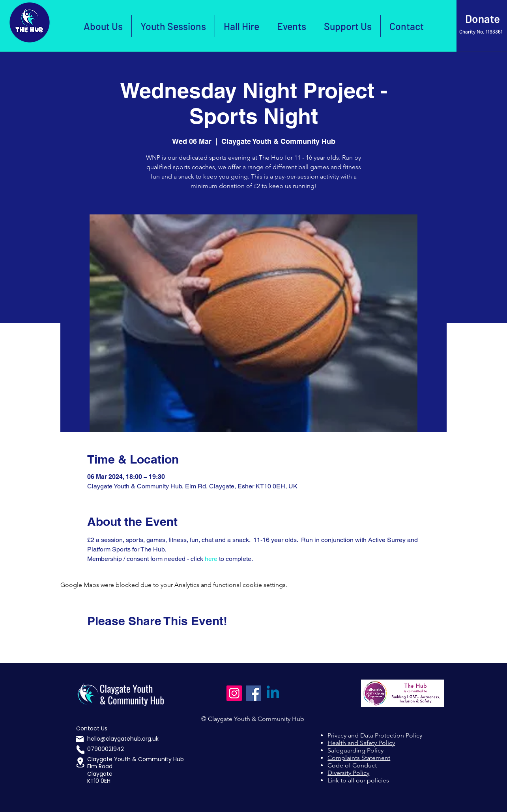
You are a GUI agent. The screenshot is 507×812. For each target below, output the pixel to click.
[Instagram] (234, 693)
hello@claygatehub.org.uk (123, 739)
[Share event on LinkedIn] (130, 642)
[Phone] (80, 750)
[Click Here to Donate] (482, 19)
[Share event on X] (110, 642)
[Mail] (80, 739)
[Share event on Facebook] (91, 642)
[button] (80, 762)
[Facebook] (253, 693)
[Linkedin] (273, 693)
